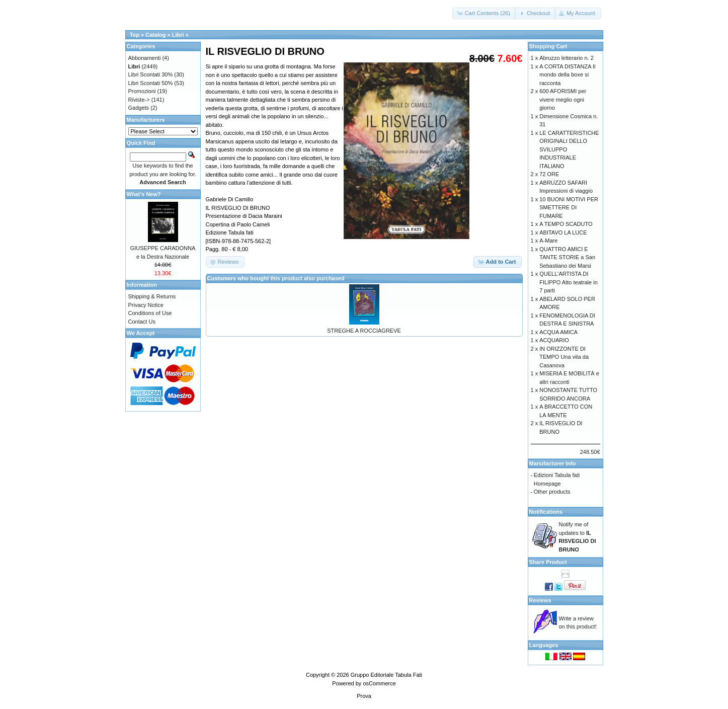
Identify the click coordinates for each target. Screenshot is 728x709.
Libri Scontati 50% (151, 83)
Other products (552, 492)
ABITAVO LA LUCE (563, 232)
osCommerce (379, 683)
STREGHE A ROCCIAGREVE (364, 331)
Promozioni (142, 91)
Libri (178, 35)
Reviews (540, 600)
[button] (484, 13)
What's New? (144, 194)
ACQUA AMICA (558, 332)
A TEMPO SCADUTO (566, 224)
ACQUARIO (554, 340)
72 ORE (549, 174)
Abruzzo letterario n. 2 (567, 58)
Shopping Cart (548, 46)
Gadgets (139, 108)
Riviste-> (139, 100)
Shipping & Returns (152, 296)
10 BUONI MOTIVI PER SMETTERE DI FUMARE (569, 208)
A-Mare (548, 241)
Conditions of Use (150, 313)
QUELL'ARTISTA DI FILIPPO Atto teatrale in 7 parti (569, 282)
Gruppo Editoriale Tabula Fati (386, 675)
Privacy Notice (146, 305)
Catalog (155, 35)
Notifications (546, 512)
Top (135, 35)
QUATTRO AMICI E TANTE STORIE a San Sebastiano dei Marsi (567, 257)
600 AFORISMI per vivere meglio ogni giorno (563, 99)
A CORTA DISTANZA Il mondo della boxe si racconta (567, 75)
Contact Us (142, 322)
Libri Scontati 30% (151, 74)
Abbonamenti (145, 58)
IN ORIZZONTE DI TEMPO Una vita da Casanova (564, 357)
